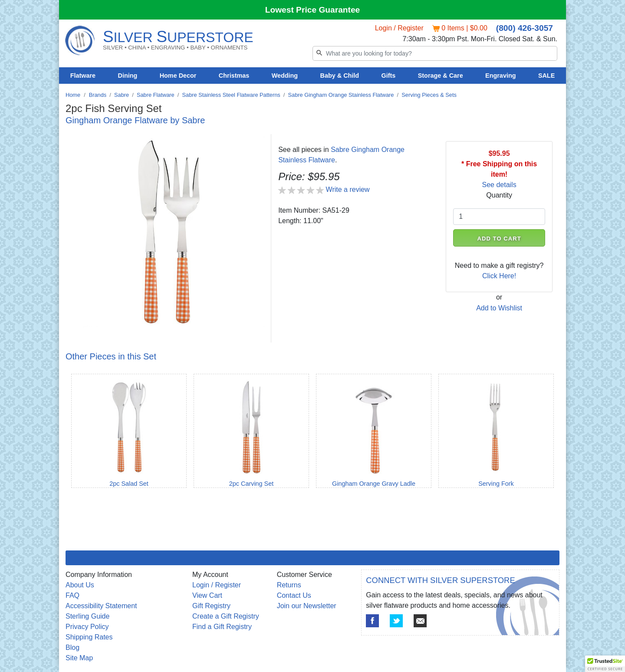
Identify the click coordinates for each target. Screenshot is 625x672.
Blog (72, 647)
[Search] (435, 53)
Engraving (500, 76)
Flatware (83, 76)
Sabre (122, 95)
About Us (80, 585)
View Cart (207, 595)
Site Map (79, 658)
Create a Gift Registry (226, 616)
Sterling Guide (87, 616)
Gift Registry (211, 606)
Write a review (348, 189)
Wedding (285, 76)
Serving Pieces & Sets (429, 95)
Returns (289, 585)
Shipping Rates (89, 637)
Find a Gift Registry (222, 627)
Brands (98, 95)
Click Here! (499, 276)
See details (499, 185)
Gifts (389, 76)
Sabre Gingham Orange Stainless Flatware (341, 95)
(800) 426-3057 (525, 28)
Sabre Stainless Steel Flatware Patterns (231, 95)
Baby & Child (340, 76)
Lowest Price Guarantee (313, 10)
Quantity (499, 195)
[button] (605, 664)
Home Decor (178, 76)
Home (73, 95)
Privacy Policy (87, 627)
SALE (546, 76)
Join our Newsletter (307, 606)
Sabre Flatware (156, 95)
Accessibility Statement (101, 606)
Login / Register (399, 28)
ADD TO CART (499, 239)
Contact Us (294, 595)
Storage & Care (441, 76)
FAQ (72, 595)
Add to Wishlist (499, 308)
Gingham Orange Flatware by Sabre (135, 120)
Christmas (234, 76)
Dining (128, 76)
